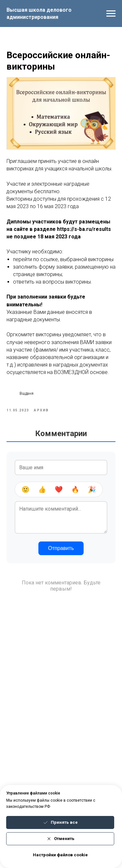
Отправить (61, 548)
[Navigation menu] (111, 14)
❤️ (59, 489)
